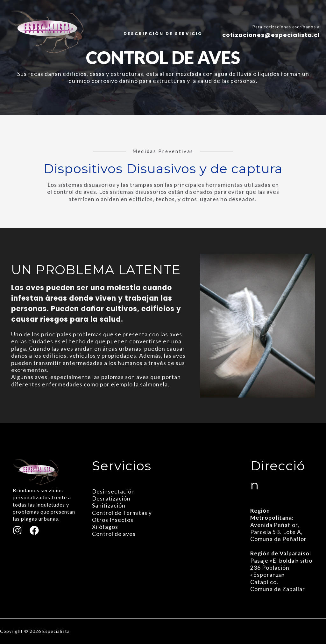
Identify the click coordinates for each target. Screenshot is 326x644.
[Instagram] (17, 530)
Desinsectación (114, 491)
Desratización (111, 498)
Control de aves (114, 534)
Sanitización (109, 506)
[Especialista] (46, 31)
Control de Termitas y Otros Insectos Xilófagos (122, 520)
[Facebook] (34, 530)
